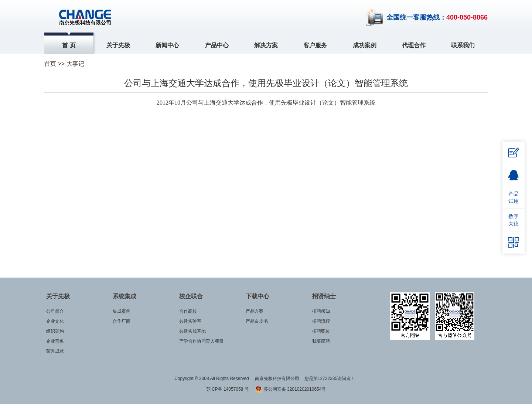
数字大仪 (514, 220)
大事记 (75, 64)
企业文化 (55, 321)
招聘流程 (321, 321)
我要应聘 (321, 341)
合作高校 (188, 311)
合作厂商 (122, 321)
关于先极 (118, 45)
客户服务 (315, 45)
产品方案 (255, 311)
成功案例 (365, 45)
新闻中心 (167, 45)
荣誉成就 (55, 351)
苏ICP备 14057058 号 (228, 389)
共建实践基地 (192, 331)
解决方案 (266, 45)
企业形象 (55, 341)
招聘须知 (321, 311)
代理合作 (414, 45)
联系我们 (463, 45)
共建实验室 (190, 321)
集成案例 (122, 311)
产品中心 (217, 45)
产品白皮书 (257, 321)
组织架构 (55, 331)
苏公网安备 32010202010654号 (290, 389)
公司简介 (55, 311)
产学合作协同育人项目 (201, 341)
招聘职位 (321, 331)
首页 (50, 64)
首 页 (69, 45)
